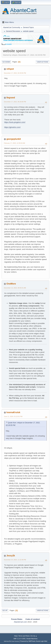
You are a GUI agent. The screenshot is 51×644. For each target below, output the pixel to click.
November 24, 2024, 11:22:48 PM (15, 560)
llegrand (11, 98)
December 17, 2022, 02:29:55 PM (15, 73)
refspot (10, 69)
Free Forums (15, 641)
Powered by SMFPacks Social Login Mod (34, 641)
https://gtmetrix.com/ (12, 127)
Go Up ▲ (34, 636)
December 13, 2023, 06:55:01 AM (15, 288)
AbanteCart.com (20, 622)
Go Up (5, 610)
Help (16, 636)
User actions (42, 62)
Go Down (6, 62)
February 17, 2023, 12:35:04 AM (14, 143)
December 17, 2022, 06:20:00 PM (15, 102)
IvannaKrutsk (13, 412)
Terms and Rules (24, 636)
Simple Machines (32, 639)
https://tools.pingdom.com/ (15, 122)
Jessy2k (11, 556)
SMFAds (6, 641)
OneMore (11, 284)
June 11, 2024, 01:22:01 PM (13, 416)
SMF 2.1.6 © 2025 (19, 639)
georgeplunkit (14, 139)
